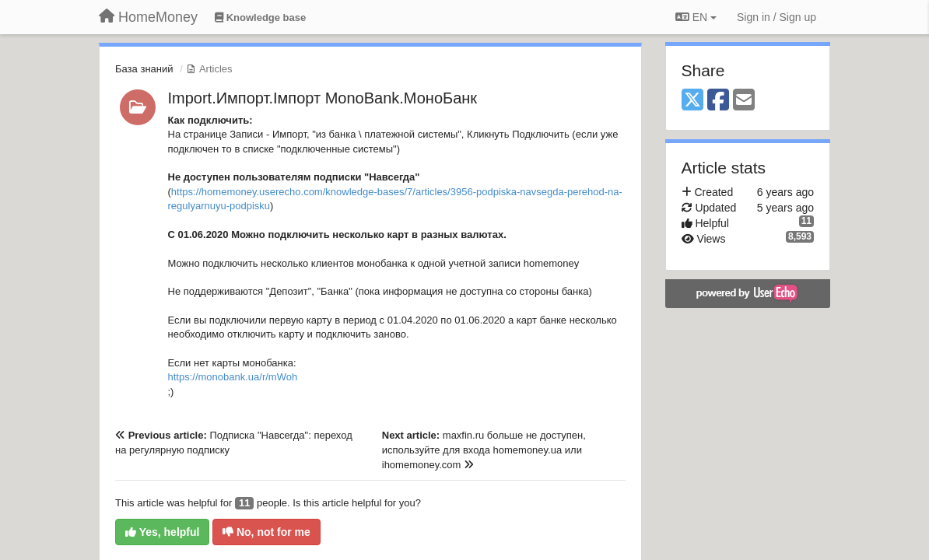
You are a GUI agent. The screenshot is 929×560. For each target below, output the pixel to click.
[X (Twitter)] (692, 101)
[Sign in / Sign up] (777, 17)
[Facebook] (718, 101)
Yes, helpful (162, 532)
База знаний (144, 69)
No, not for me (266, 532)
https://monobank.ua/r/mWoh (233, 377)
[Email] (744, 101)
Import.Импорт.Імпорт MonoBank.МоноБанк (323, 98)
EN (696, 17)
